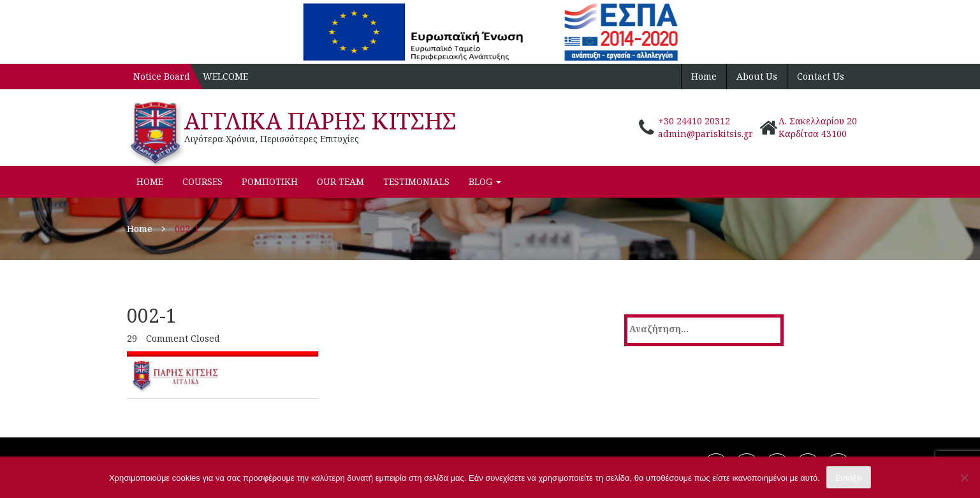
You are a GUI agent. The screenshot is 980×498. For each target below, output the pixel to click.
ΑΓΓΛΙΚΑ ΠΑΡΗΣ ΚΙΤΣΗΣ (320, 121)
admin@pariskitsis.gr (706, 134)
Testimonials (416, 181)
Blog (485, 181)
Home (704, 76)
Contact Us (821, 76)
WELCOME (225, 76)
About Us (757, 76)
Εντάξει (849, 478)
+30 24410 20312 (694, 121)
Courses (202, 181)
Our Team (340, 181)
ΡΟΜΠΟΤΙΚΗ (270, 181)
